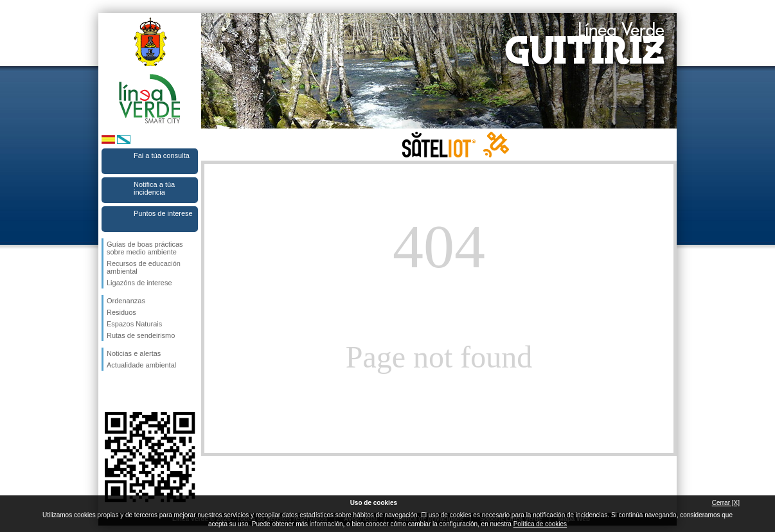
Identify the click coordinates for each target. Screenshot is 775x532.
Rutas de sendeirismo (141, 335)
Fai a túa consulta (162, 155)
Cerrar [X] (726, 503)
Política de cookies (540, 524)
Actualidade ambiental (141, 365)
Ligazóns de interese (139, 283)
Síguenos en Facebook (109, 391)
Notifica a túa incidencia (154, 188)
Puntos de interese (163, 213)
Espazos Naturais (134, 324)
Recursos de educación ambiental (144, 267)
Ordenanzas (126, 301)
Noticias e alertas (134, 353)
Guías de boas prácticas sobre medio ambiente (145, 248)
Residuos (121, 312)
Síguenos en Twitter (130, 391)
